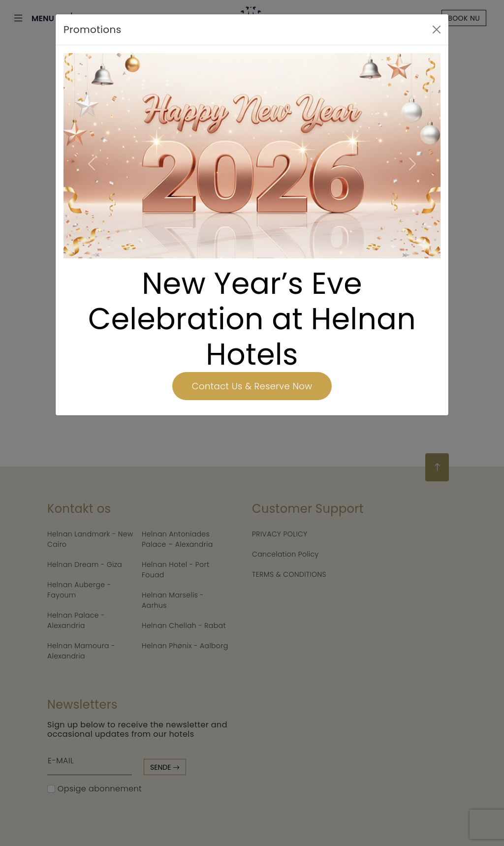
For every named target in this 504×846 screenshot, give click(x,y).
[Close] (437, 30)
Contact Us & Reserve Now (252, 386)
